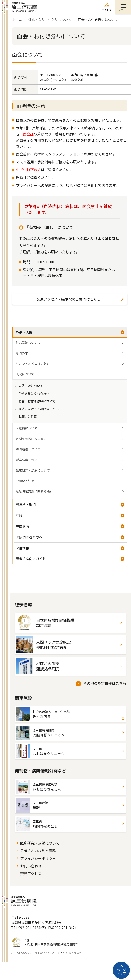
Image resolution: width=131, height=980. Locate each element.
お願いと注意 (28, 416)
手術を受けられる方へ (34, 393)
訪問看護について (28, 449)
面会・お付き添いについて (37, 401)
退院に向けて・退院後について (40, 409)
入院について (25, 374)
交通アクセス (31, 873)
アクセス (107, 10)
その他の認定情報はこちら (105, 683)
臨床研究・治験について (33, 470)
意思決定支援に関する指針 (34, 491)
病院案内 (22, 526)
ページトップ (121, 972)
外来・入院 (24, 332)
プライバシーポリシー (38, 858)
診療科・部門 (26, 504)
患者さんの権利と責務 (38, 851)
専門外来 (22, 353)
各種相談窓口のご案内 (31, 439)
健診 (19, 515)
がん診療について (28, 460)
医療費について (27, 428)
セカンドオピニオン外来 (33, 364)
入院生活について (31, 386)
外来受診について (28, 342)
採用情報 (22, 548)
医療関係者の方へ (29, 537)
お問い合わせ (31, 866)
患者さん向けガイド (31, 559)
